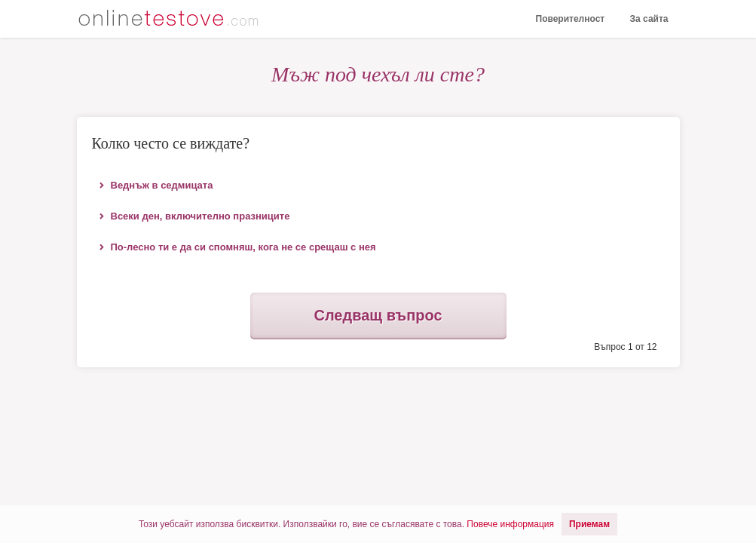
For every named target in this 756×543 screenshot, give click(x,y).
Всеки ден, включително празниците (200, 216)
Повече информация (510, 524)
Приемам (589, 524)
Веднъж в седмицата (162, 185)
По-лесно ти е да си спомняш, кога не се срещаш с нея (243, 247)
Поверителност (571, 19)
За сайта (649, 19)
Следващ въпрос (378, 315)
